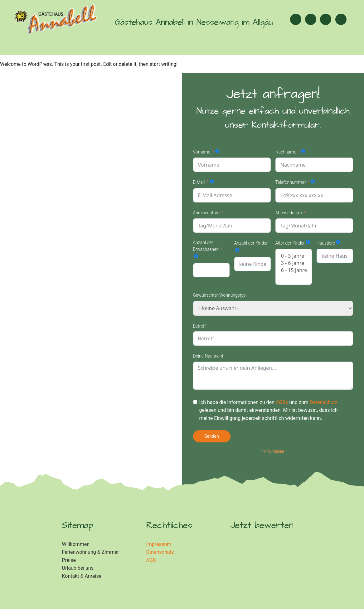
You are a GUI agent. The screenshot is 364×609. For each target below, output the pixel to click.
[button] (341, 19)
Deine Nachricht (208, 356)
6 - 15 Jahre (294, 270)
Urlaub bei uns (78, 568)
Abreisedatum (289, 213)
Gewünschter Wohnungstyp (219, 295)
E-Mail (199, 182)
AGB (151, 560)
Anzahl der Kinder (251, 243)
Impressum (159, 544)
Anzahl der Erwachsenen (206, 246)
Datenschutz (324, 402)
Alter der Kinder (290, 243)
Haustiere (326, 243)
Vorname (202, 152)
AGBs (282, 402)
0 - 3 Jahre (294, 256)
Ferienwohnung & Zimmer (91, 552)
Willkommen (76, 544)
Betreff (199, 326)
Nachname (286, 152)
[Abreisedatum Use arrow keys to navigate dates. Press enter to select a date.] (314, 226)
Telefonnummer (291, 182)
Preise (69, 560)
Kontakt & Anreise (82, 576)
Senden (212, 436)
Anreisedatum (206, 213)
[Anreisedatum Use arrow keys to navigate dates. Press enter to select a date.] (232, 226)
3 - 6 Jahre (294, 263)
